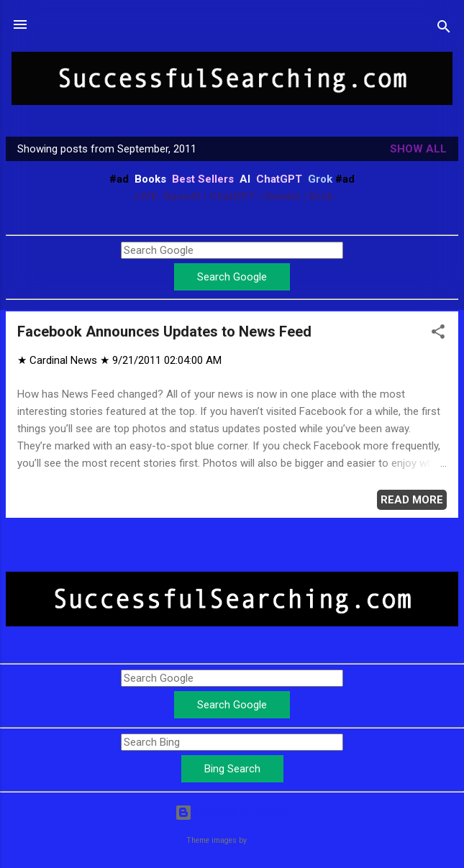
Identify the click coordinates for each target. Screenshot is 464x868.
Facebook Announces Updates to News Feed (164, 332)
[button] (438, 334)
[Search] (444, 29)
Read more (412, 500)
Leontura (264, 840)
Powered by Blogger (232, 813)
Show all (418, 149)
